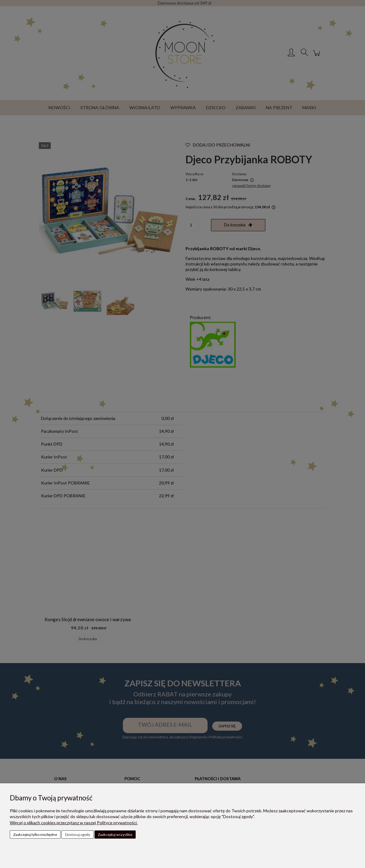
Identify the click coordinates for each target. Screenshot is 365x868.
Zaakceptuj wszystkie (115, 835)
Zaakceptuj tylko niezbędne (35, 835)
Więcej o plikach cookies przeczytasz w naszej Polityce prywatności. (74, 823)
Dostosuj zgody (78, 835)
